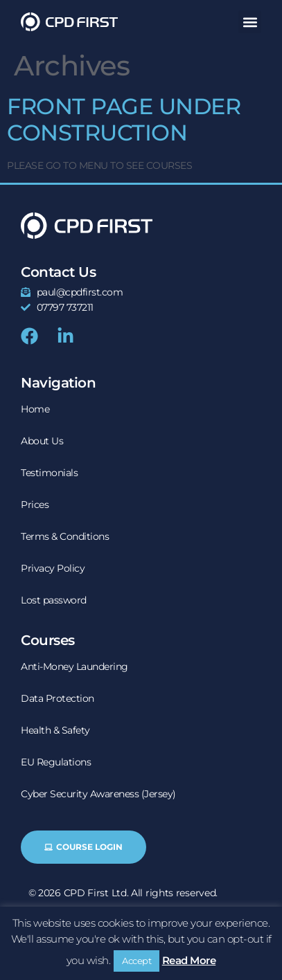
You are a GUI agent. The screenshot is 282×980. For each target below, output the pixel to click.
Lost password (54, 600)
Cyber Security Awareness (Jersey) (98, 794)
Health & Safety (55, 730)
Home (35, 409)
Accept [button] (136, 961)
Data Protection (58, 698)
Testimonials (49, 473)
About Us (42, 441)
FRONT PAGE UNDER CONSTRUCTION (124, 119)
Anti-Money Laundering (74, 666)
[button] (250, 22)
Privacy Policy (53, 568)
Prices (35, 505)
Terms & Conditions (65, 536)
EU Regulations (56, 762)
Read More (189, 960)
